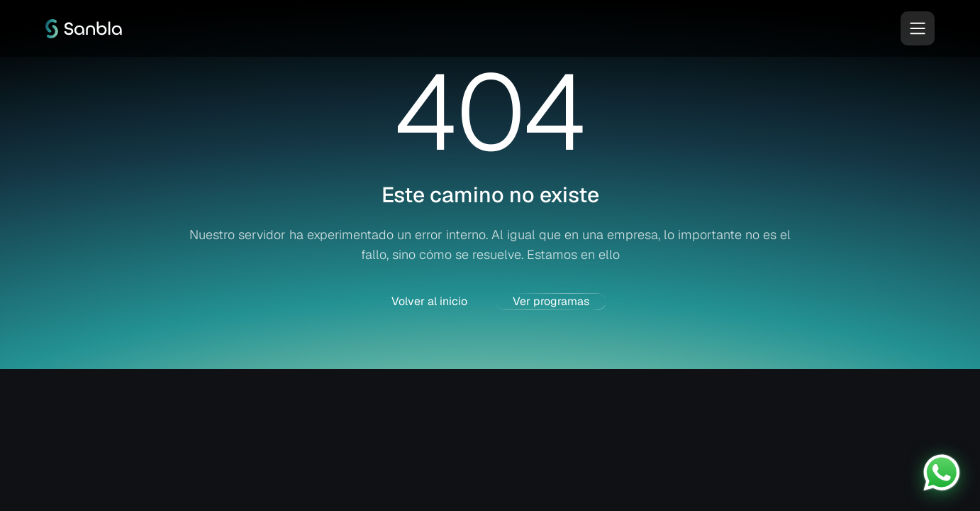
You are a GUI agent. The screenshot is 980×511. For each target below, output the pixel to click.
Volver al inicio (429, 301)
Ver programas (551, 301)
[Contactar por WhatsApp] (942, 473)
